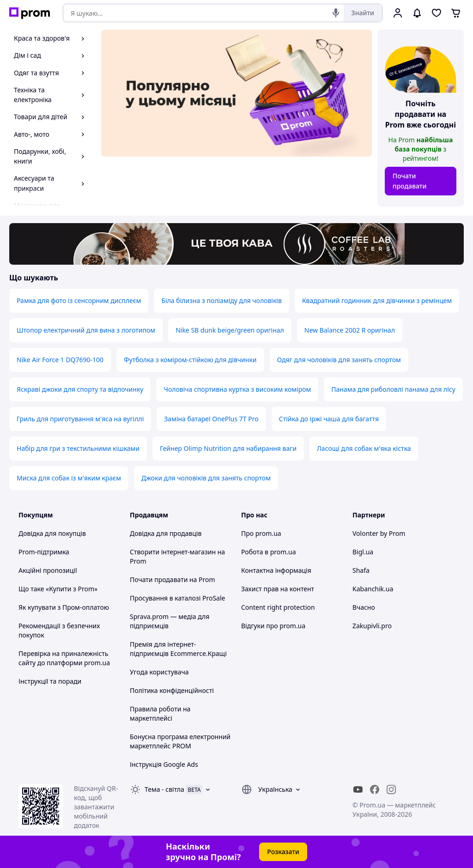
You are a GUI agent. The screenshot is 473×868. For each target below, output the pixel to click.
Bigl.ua (363, 552)
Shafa (361, 570)
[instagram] (391, 789)
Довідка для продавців (166, 533)
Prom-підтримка (44, 552)
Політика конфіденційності (172, 690)
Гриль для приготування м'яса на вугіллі (80, 419)
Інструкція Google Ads (164, 764)
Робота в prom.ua (269, 552)
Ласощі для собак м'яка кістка (364, 448)
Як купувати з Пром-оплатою (64, 607)
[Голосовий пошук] (336, 13)
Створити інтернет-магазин (173, 552)
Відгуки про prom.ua (273, 626)
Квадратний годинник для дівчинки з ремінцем (377, 300)
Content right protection (278, 607)
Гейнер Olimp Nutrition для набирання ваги (228, 448)
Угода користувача (159, 672)
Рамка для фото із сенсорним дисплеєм (79, 300)
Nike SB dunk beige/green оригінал (230, 330)
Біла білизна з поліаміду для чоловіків (221, 300)
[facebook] (375, 789)
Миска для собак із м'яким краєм (69, 478)
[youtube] (358, 789)
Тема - (164, 789)
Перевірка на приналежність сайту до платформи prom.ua (64, 658)
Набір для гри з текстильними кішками (78, 448)
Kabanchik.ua (373, 589)
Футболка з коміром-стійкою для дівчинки (190, 360)
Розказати (283, 852)
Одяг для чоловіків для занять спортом (339, 360)
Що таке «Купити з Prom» (58, 589)
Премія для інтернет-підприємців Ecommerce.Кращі (178, 649)
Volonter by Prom (379, 533)
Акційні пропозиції (48, 570)
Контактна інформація (276, 570)
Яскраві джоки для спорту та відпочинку (80, 389)
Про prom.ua (261, 533)
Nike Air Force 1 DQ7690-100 (60, 360)
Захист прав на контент (278, 589)
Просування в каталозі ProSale (177, 598)
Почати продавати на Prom (173, 580)
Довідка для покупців (52, 533)
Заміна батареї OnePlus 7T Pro (211, 419)
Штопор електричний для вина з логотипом (86, 330)
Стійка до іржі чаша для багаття (329, 419)
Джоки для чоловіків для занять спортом (206, 478)
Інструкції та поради (50, 681)
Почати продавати (410, 181)
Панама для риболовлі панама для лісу (393, 389)
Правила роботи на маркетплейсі (160, 713)
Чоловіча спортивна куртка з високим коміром (237, 389)
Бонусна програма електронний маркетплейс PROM (180, 741)
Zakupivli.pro (372, 626)
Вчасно (364, 607)
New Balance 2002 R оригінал (350, 330)
